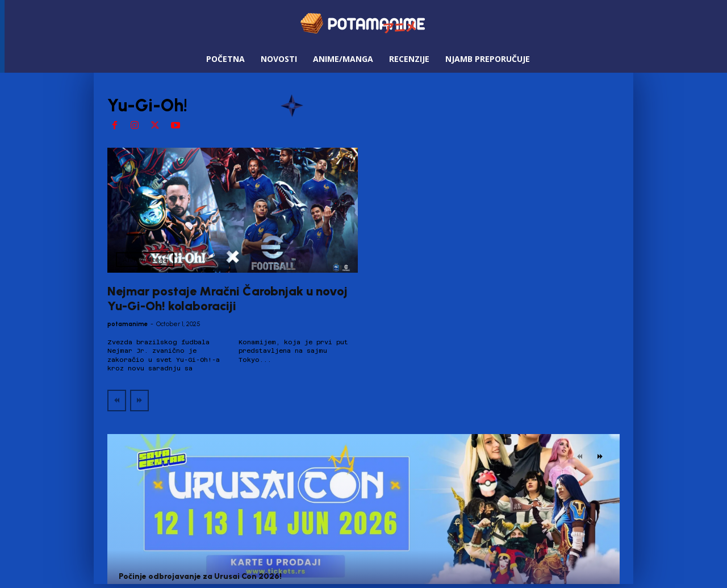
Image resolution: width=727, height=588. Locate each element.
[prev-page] (117, 401)
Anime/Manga (145, 260)
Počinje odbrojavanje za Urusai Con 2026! (200, 576)
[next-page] (600, 457)
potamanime (128, 324)
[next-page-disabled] (139, 401)
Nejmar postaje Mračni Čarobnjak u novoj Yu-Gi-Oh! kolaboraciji (227, 299)
